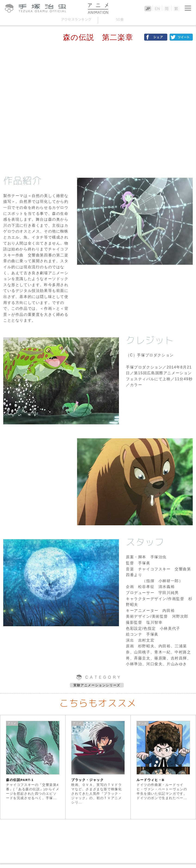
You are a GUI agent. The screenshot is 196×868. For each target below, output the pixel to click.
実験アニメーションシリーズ (97, 685)
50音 (120, 19)
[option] (33, 767)
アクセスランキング (76, 19)
